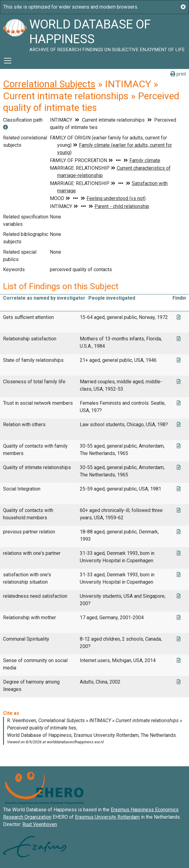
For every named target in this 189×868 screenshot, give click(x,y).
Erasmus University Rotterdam (107, 817)
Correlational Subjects (49, 84)
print (178, 74)
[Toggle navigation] (8, 61)
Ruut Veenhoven (40, 824)
